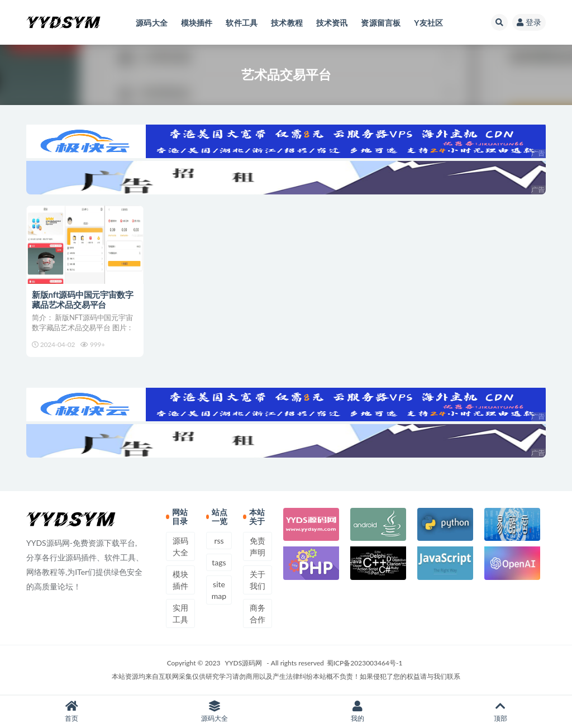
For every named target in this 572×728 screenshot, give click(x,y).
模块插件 (180, 580)
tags (219, 562)
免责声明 (258, 546)
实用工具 (180, 613)
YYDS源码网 (244, 663)
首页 (71, 712)
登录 (529, 22)
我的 (357, 712)
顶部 (500, 712)
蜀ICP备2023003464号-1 (365, 663)
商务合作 (258, 613)
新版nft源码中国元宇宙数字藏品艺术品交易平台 (82, 299)
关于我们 (258, 580)
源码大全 (180, 546)
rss (219, 541)
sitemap (219, 590)
